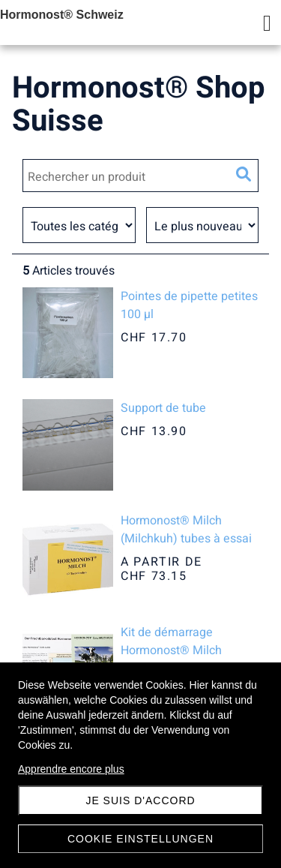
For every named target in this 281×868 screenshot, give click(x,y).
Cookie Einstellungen (140, 839)
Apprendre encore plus (71, 769)
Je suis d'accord (140, 800)
